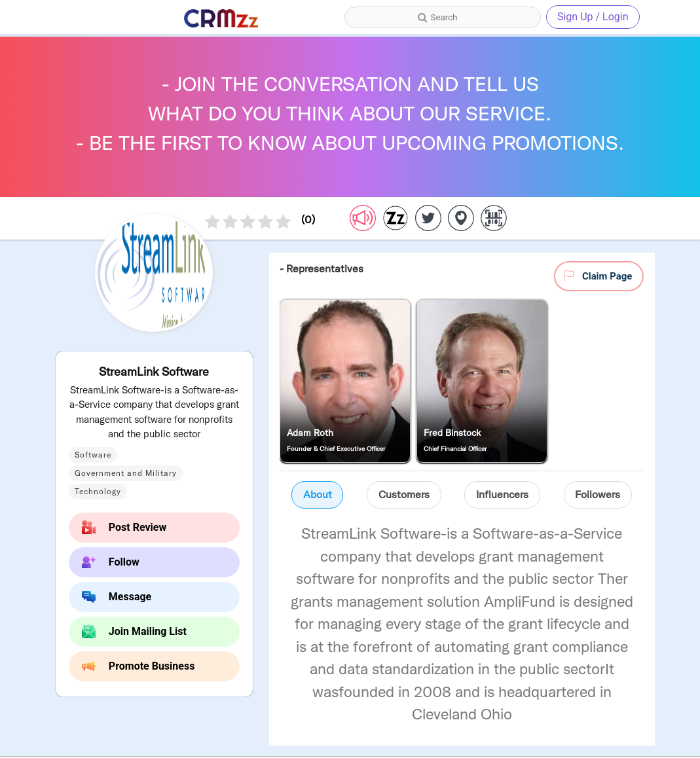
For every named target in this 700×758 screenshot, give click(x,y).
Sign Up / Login (593, 17)
